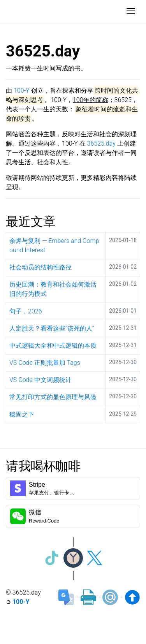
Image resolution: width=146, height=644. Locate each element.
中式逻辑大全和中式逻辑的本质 (53, 346)
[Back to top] (132, 597)
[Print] (88, 597)
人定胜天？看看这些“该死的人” (52, 328)
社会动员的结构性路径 (40, 267)
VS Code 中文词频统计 (40, 380)
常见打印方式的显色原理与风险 (53, 397)
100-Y (22, 91)
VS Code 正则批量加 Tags (45, 363)
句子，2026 (26, 311)
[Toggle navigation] (131, 12)
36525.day (101, 143)
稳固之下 (22, 414)
